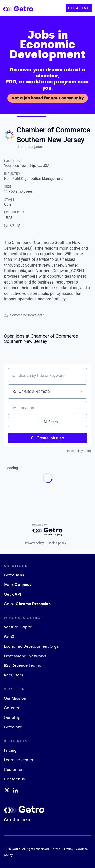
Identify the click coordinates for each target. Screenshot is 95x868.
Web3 (9, 637)
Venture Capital (19, 627)
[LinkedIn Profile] (16, 790)
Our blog (12, 718)
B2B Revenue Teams (22, 666)
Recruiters (13, 675)
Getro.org (13, 727)
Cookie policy (57, 543)
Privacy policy (34, 543)
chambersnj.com (30, 147)
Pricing (10, 751)
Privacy (68, 849)
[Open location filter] (80, 408)
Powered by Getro (79, 451)
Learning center (19, 760)
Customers (14, 770)
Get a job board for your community (48, 98)
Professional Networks (25, 656)
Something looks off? (24, 315)
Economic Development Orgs (31, 646)
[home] (23, 8)
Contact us (14, 779)
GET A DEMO (79, 8)
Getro (14, 575)
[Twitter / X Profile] (7, 790)
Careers (11, 708)
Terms (56, 849)
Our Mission (15, 699)
